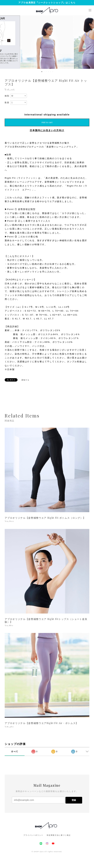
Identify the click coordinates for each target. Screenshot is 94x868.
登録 (74, 800)
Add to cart (47, 122)
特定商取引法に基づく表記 (59, 835)
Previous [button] (5, 42)
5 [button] (51, 72)
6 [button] (53, 72)
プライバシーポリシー (33, 835)
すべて (15, 752)
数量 (7, 103)
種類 (7, 96)
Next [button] (89, 42)
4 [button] (48, 72)
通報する (25, 380)
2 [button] (44, 72)
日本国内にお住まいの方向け (47, 130)
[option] (47, 42)
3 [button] (46, 72)
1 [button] (42, 72)
